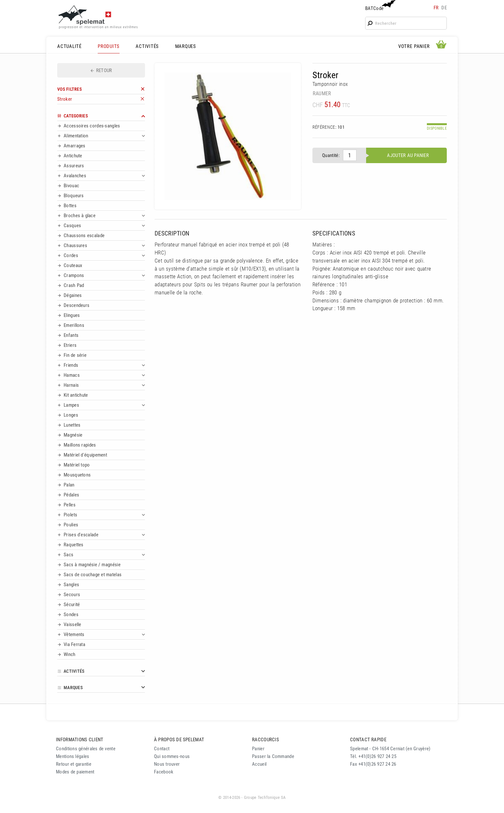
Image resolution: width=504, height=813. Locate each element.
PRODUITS (109, 46)
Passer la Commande (273, 756)
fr (436, 8)
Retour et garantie (74, 764)
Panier (258, 749)
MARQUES (186, 46)
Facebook (164, 772)
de (444, 8)
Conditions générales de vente (86, 749)
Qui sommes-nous (172, 756)
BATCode (380, 6)
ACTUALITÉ (69, 46)
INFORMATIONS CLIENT (80, 740)
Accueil (259, 764)
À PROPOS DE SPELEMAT (179, 740)
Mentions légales (73, 756)
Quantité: (331, 155)
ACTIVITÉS (147, 46)
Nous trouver (167, 764)
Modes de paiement (75, 772)
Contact (162, 749)
